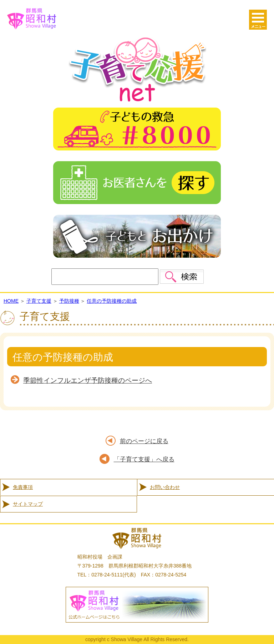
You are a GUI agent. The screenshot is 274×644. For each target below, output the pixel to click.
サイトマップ (28, 504)
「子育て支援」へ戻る (144, 459)
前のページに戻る (144, 441)
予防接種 (69, 301)
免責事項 (23, 487)
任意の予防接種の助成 (112, 301)
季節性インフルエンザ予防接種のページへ (88, 380)
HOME (11, 301)
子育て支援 (39, 301)
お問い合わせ (165, 487)
